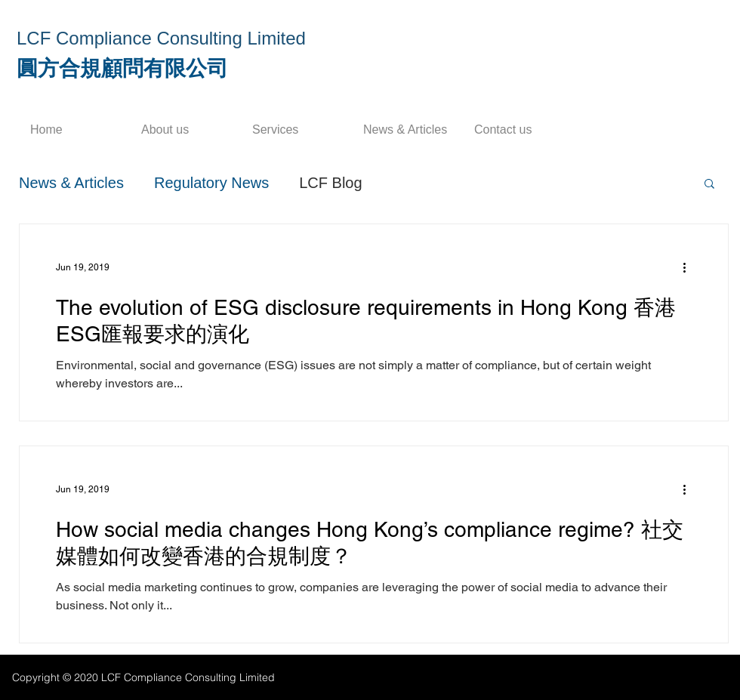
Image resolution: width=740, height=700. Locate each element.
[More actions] (689, 267)
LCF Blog (330, 183)
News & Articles (71, 183)
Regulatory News (211, 183)
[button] (709, 185)
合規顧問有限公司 (143, 68)
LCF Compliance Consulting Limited (161, 38)
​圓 (27, 68)
